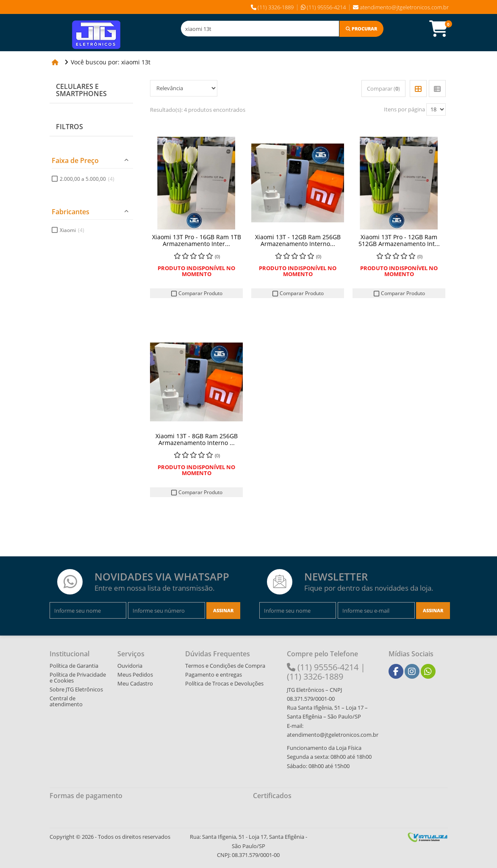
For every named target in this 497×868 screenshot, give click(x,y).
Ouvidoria (130, 666)
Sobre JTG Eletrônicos (76, 689)
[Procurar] (361, 29)
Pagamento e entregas (214, 674)
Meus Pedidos (135, 674)
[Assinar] (223, 611)
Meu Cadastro (135, 683)
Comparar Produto (197, 293)
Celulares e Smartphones (81, 90)
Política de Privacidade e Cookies (78, 677)
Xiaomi (72, 230)
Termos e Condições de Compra (225, 666)
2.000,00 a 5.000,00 (87, 179)
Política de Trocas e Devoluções (224, 683)
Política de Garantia (74, 666)
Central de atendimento (66, 701)
